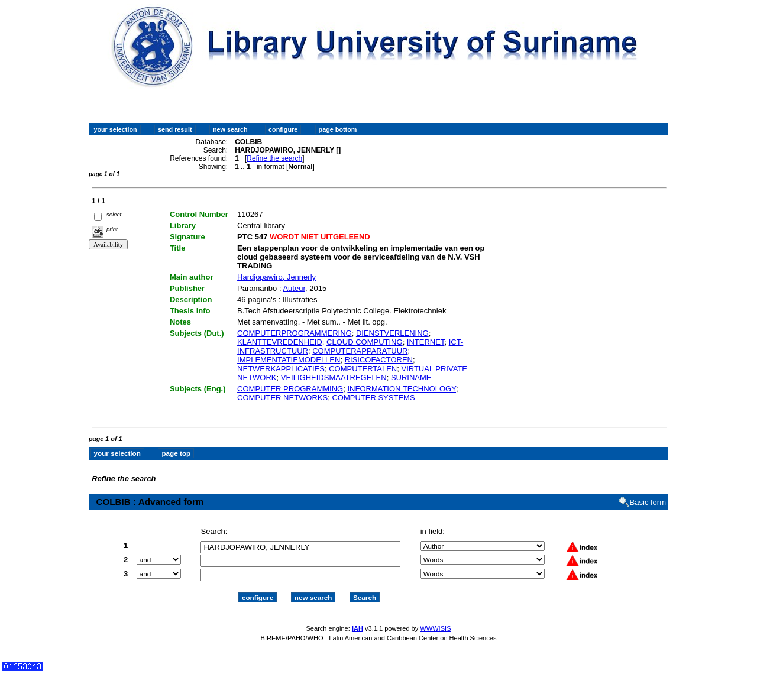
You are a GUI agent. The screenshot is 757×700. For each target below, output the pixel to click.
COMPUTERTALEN (363, 369)
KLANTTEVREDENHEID (280, 342)
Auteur (294, 288)
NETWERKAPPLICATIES (281, 369)
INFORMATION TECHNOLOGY (402, 389)
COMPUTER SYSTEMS (373, 398)
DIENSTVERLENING (392, 333)
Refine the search (274, 158)
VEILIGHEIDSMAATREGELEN (334, 377)
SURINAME (411, 377)
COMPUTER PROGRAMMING (290, 389)
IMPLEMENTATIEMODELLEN (289, 360)
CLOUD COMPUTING (365, 342)
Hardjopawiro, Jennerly (276, 277)
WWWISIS (435, 628)
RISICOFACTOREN (379, 360)
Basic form (648, 502)
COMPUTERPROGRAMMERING (295, 333)
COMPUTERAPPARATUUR (360, 351)
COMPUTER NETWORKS (282, 398)
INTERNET (426, 342)
